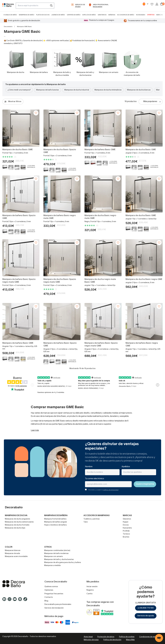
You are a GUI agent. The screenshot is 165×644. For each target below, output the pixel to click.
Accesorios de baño (126, 15)
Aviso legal (88, 637)
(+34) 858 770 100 (146, 608)
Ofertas (151, 15)
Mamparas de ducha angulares (17, 519)
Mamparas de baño (27, 15)
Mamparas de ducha (16, 516)
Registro (90, 590)
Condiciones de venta (148, 637)
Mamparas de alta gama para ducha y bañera (63, 563)
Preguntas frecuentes (54, 594)
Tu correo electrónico (95, 479)
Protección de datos (106, 637)
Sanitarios (102, 15)
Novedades (141, 15)
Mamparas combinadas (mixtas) (57, 551)
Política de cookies (127, 637)
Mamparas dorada (12, 554)
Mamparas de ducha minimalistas (108, 90)
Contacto (49, 597)
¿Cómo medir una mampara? (19, 90)
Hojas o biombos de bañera (55, 525)
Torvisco (126, 534)
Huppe (126, 522)
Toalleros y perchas (92, 519)
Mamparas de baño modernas (56, 554)
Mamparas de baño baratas (48, 90)
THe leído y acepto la (103, 490)
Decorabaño (8, 27)
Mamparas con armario (54, 557)
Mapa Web (130, 640)
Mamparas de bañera (56, 516)
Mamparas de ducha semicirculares (19, 522)
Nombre (89, 467)
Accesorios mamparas (97, 516)
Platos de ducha (43, 15)
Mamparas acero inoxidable (16, 557)
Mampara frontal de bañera (55, 519)
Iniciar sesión (92, 587)
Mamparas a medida (52, 566)
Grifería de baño (74, 15)
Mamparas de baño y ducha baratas (59, 560)
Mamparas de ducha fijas (15, 528)
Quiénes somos (51, 587)
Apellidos (126, 467)
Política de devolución (112, 640)
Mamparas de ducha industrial (77, 90)
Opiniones (49, 590)
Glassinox (127, 519)
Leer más (35, 430)
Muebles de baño (10, 15)
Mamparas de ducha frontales (17, 525)
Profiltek (126, 531)
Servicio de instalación (54, 608)
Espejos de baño (89, 15)
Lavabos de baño (58, 15)
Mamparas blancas (13, 551)
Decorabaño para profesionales (58, 604)
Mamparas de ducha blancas (139, 90)
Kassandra (127, 528)
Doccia (126, 525)
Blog (46, 601)
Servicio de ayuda (146, 616)
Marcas (160, 15)
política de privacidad (111, 490)
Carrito (90, 594)
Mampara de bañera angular (56, 522)
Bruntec (126, 537)
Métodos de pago (91, 640)
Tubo (86, 522)
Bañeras (112, 15)
